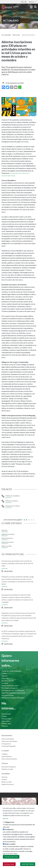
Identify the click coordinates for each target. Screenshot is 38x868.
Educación (5, 678)
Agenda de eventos (8, 534)
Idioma (32, 2)
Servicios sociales (8, 695)
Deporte (4, 676)
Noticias (16, 35)
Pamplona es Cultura (13, 506)
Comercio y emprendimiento (11, 671)
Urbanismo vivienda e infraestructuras (14, 698)
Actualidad (6, 35)
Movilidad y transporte (10, 688)
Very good (33, 519)
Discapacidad (6, 719)
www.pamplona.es (8, 176)
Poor (24, 519)
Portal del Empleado (9, 746)
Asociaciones (6, 714)
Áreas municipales (8, 739)
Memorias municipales (9, 741)
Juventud (5, 683)
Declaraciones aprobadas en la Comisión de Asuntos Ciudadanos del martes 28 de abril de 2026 (17, 563)
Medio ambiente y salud (10, 686)
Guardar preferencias (11, 857)
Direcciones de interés (9, 759)
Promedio (29, 519)
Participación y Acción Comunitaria (14, 690)
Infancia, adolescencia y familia (7, 723)
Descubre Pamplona (9, 767)
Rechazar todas (9, 864)
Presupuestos (6, 744)
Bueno (31, 519)
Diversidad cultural (7, 721)
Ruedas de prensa (8, 542)
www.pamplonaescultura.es (19, 173)
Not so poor (26, 519)
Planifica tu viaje (7, 769)
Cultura (4, 673)
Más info (6, 819)
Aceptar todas (28, 864)
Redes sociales (7, 546)
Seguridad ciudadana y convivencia (14, 693)
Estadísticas (9, 830)
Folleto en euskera (12, 501)
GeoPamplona (6, 756)
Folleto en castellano (12, 496)
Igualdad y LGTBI (8, 681)
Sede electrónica (25, 2)
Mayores (5, 726)
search (35, 7)
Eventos (4, 779)
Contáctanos (22, 2)
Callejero (5, 754)
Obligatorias (9, 822)
